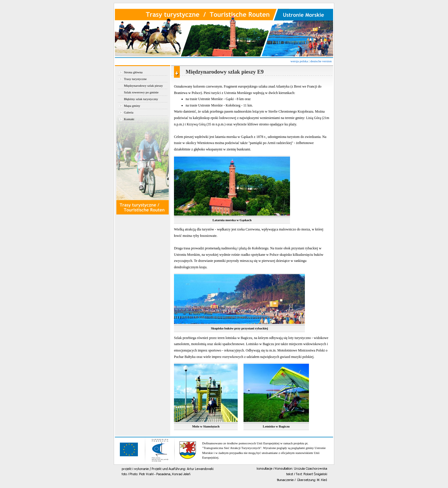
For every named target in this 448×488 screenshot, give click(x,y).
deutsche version (321, 61)
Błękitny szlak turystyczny (141, 99)
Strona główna (133, 72)
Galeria (129, 112)
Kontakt (129, 119)
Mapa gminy (132, 106)
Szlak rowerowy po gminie (141, 92)
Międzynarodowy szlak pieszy (143, 86)
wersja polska (299, 61)
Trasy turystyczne (135, 79)
